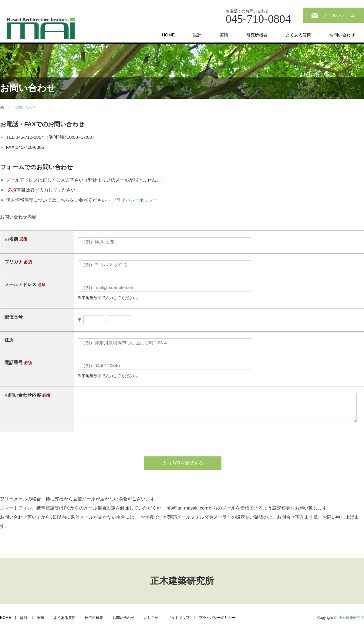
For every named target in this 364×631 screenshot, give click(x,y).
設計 (197, 35)
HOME (168, 35)
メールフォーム (339, 15)
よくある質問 (298, 35)
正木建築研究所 (182, 581)
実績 (224, 35)
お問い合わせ (342, 35)
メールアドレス (20, 284)
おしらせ (151, 618)
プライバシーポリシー (135, 200)
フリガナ (14, 262)
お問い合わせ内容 (23, 395)
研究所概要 (257, 35)
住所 (9, 340)
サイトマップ (179, 618)
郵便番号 (14, 317)
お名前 (11, 239)
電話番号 (14, 362)
